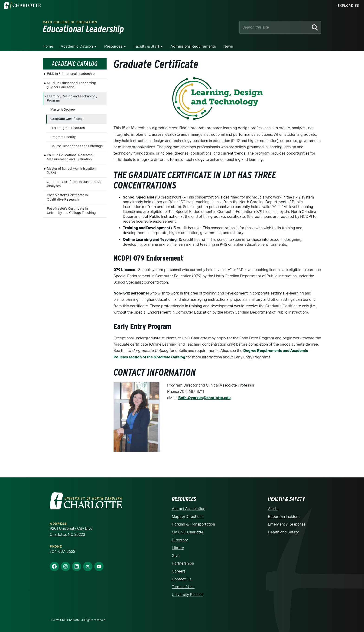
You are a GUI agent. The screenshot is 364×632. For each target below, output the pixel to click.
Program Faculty (63, 137)
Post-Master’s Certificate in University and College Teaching (71, 211)
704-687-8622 (62, 551)
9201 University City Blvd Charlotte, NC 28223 (71, 531)
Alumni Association (188, 509)
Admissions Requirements (193, 46)
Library (178, 548)
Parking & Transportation (193, 524)
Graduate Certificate (66, 119)
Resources (113, 46)
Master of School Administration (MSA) (71, 171)
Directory (180, 540)
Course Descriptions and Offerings (76, 146)
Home (48, 46)
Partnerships (183, 563)
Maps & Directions (188, 517)
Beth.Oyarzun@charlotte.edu (204, 398)
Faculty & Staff (146, 46)
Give (176, 556)
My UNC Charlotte (188, 532)
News (228, 46)
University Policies (188, 595)
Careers (179, 571)
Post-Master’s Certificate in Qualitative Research (67, 197)
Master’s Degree (63, 110)
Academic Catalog (77, 46)
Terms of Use (183, 587)
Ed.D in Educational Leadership (71, 74)
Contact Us (182, 579)
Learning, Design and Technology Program (72, 98)
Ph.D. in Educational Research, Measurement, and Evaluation (70, 157)
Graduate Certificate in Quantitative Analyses (74, 184)
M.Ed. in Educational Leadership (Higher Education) (71, 85)
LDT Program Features (68, 128)
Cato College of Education (70, 22)
